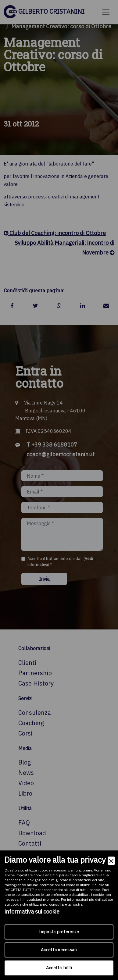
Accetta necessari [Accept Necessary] (59, 950)
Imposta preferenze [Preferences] (59, 932)
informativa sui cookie (32, 912)
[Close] (111, 861)
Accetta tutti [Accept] (59, 968)
